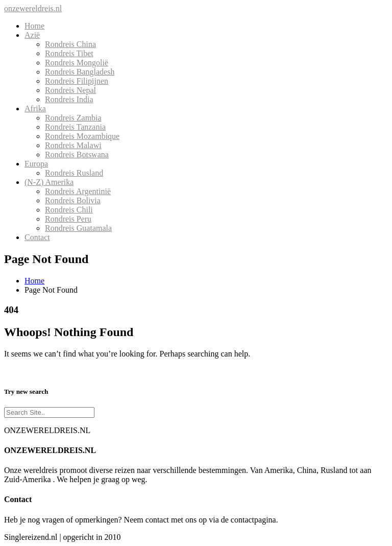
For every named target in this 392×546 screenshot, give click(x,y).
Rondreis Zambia (73, 118)
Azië (32, 35)
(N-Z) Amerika (49, 182)
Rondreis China (70, 44)
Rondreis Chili (69, 210)
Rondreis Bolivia (73, 200)
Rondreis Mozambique (82, 136)
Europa (36, 164)
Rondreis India (69, 99)
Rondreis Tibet (69, 53)
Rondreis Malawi (73, 145)
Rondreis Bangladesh (80, 72)
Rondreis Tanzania (75, 127)
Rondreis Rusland (74, 173)
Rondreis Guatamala (78, 228)
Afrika (35, 109)
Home (34, 26)
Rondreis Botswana (77, 155)
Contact (37, 237)
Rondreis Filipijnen (77, 81)
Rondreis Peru (68, 219)
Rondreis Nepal (70, 90)
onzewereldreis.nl (33, 8)
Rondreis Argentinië (78, 191)
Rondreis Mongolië (77, 63)
